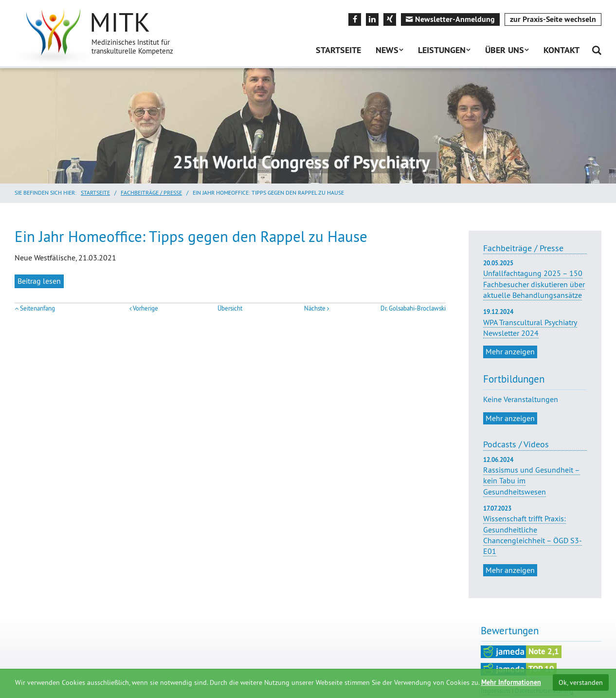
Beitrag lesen (39, 281)
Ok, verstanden (581, 682)
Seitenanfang (37, 308)
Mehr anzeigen (510, 351)
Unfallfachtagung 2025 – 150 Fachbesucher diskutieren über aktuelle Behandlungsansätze (535, 279)
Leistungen (442, 50)
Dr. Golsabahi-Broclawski (413, 308)
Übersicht (230, 308)
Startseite (338, 50)
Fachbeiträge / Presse (151, 193)
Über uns (505, 50)
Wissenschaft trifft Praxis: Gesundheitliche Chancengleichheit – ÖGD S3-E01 (533, 535)
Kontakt (562, 50)
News (387, 50)
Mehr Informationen (511, 682)
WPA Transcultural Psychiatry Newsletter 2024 (535, 323)
